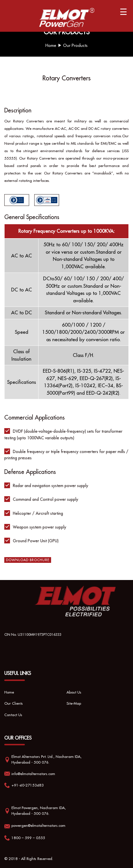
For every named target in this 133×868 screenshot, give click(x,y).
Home (51, 45)
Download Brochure (28, 560)
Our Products (75, 45)
